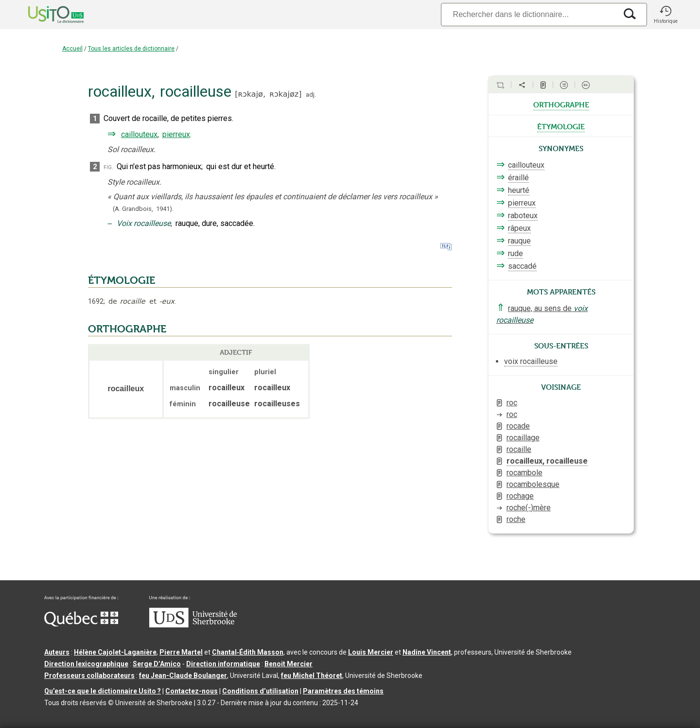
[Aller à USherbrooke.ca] (193, 625)
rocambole (525, 473)
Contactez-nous (192, 691)
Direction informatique (223, 664)
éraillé (518, 178)
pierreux (176, 134)
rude (516, 253)
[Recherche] (529, 14)
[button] (665, 15)
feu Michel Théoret (312, 676)
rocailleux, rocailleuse (547, 461)
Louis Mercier (371, 652)
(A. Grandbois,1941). (143, 209)
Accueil (72, 49)
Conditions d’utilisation (260, 691)
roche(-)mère (529, 508)
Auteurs (57, 652)
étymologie (561, 126)
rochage (520, 496)
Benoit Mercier (289, 664)
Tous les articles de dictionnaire (131, 49)
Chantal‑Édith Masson (248, 652)
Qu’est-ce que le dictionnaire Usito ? (103, 691)
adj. (311, 95)
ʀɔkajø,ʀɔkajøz (268, 94)
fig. (108, 167)
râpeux (519, 228)
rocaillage (523, 438)
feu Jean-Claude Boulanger (183, 676)
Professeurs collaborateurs (89, 676)
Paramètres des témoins (343, 691)
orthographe (561, 104)
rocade (518, 426)
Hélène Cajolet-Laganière (115, 652)
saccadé (522, 266)
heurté (519, 190)
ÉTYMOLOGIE (122, 280)
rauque (519, 241)
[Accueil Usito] (45, 15)
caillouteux (139, 134)
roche (516, 519)
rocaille (519, 449)
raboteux (523, 216)
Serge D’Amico (157, 664)
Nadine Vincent (427, 652)
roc (512, 403)
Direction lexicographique (86, 664)
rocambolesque (533, 484)
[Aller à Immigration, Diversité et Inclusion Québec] (81, 624)
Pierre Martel (181, 652)
